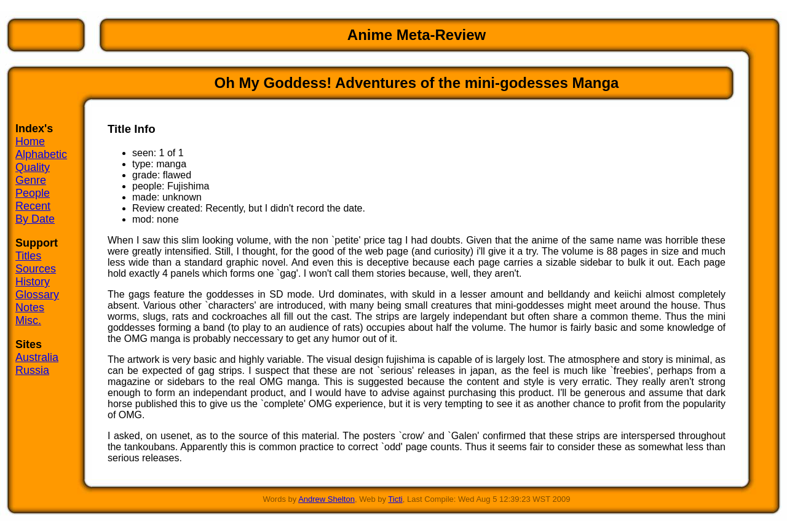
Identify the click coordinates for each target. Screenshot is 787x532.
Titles (28, 256)
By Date (35, 219)
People (33, 193)
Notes (30, 308)
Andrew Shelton (326, 499)
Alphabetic (41, 154)
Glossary (37, 295)
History (33, 282)
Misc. (28, 320)
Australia (37, 357)
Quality (33, 167)
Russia (32, 370)
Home (30, 141)
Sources (36, 269)
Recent (33, 206)
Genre (31, 180)
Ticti (395, 499)
